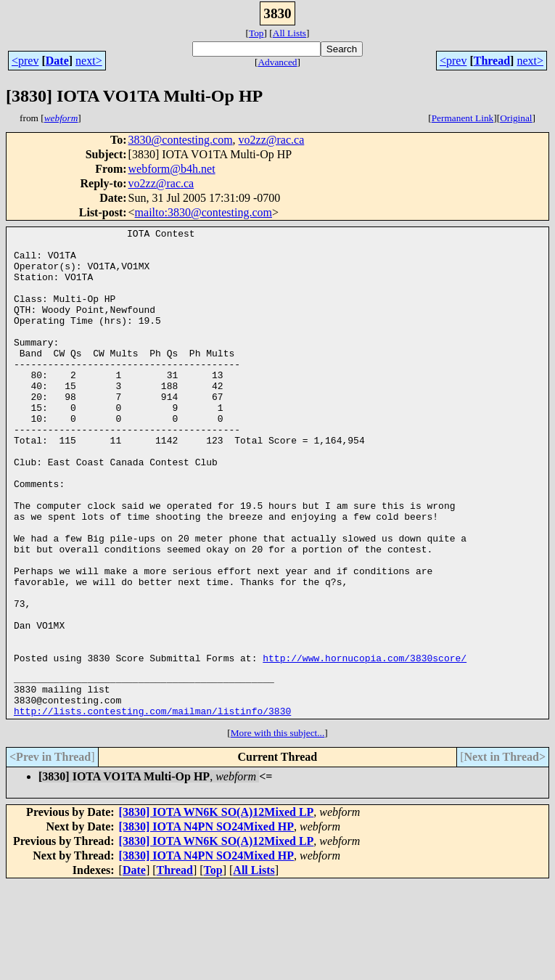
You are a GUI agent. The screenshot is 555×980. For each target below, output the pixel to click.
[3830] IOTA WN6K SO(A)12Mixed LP (217, 908)
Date (57, 61)
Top (256, 33)
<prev (25, 61)
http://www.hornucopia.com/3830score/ (365, 745)
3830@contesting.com (181, 140)
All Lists (289, 33)
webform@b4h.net (172, 169)
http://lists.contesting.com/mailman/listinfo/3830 (152, 807)
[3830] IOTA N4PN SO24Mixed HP (206, 922)
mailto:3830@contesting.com (203, 212)
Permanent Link (463, 118)
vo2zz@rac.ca (272, 140)
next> (89, 61)
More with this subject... (278, 829)
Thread (492, 61)
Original (516, 118)
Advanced (277, 62)
